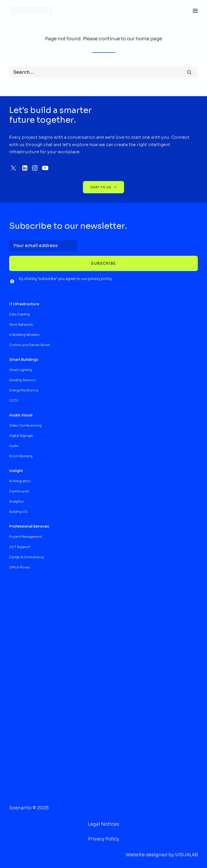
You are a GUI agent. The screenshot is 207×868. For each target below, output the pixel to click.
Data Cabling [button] (19, 314)
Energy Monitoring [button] (24, 390)
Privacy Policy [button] (104, 839)
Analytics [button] (16, 501)
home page (149, 39)
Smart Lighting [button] (21, 370)
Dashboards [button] (19, 491)
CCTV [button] (14, 400)
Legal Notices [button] (103, 824)
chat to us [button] (103, 187)
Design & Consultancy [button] (27, 557)
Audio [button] (14, 446)
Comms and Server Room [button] (30, 345)
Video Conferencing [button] (25, 425)
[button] (195, 11)
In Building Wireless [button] (24, 335)
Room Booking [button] (21, 456)
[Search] (103, 72)
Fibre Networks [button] (21, 324)
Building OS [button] (18, 512)
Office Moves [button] (20, 567)
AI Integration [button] (20, 481)
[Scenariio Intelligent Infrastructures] (31, 11)
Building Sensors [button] (23, 380)
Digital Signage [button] (21, 436)
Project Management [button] (26, 537)
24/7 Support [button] (20, 547)
